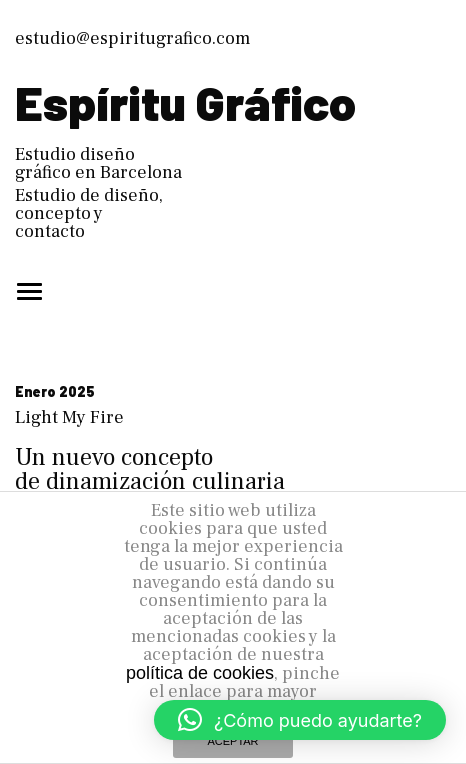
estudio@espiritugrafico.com (132, 38)
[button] (300, 720)
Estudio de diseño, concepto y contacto (89, 213)
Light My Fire (69, 417)
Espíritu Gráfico (185, 102)
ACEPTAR (232, 741)
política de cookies (200, 673)
